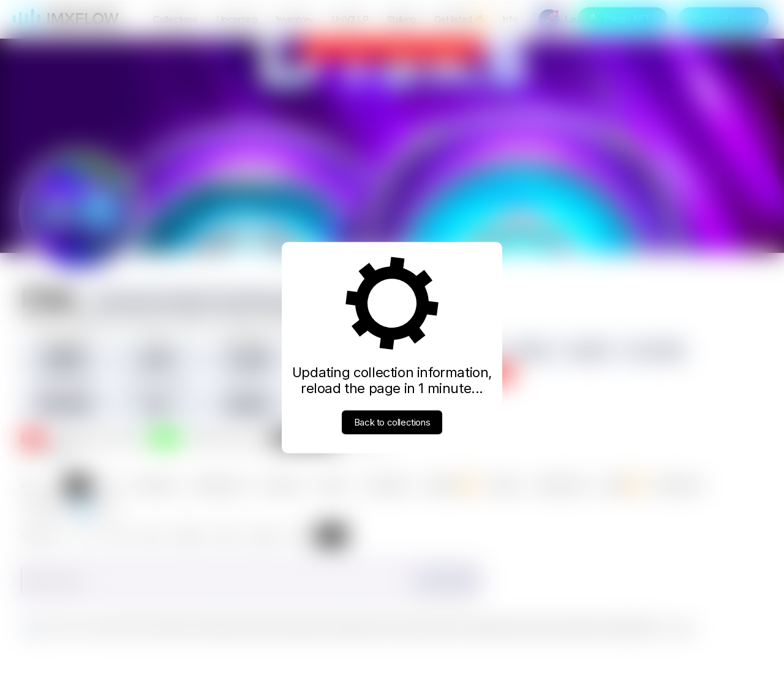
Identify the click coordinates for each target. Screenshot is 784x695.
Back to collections (392, 422)
